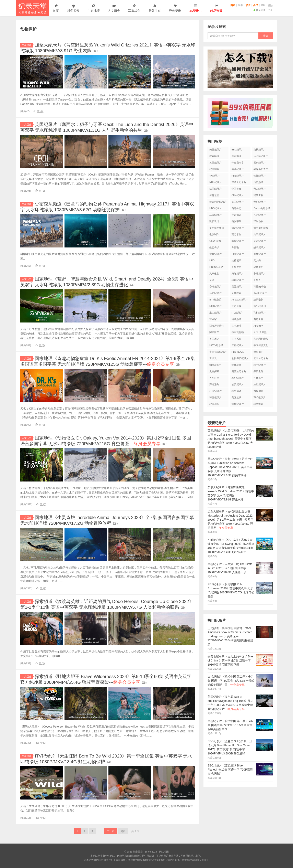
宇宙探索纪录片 (218, 352)
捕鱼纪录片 (238, 404)
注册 (270, 10)
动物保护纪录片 (240, 358)
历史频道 (258, 182)
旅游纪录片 (260, 384)
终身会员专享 (261, 169)
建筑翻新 (258, 300)
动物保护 (258, 267)
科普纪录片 (238, 280)
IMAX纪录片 (260, 293)
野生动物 (258, 221)
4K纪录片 (215, 176)
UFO (212, 261)
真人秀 (257, 261)
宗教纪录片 (215, 254)
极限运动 (236, 391)
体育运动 (214, 195)
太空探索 (214, 371)
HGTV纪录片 (216, 345)
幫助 (263, 5)
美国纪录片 (215, 150)
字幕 (241, 5)
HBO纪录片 (216, 208)
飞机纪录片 (260, 313)
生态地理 (94, 8)
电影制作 (214, 234)
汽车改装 (214, 274)
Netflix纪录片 (261, 156)
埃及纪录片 (238, 384)
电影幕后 (236, 221)
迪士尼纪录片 (261, 228)
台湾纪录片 (215, 287)
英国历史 (214, 339)
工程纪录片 (238, 345)
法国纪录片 (215, 189)
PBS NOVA (238, 352)
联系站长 (260, 10)
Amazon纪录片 (240, 300)
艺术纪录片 (260, 215)
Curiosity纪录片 (262, 208)
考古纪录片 (260, 189)
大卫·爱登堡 (260, 332)
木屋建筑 (258, 391)
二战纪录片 (215, 215)
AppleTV (258, 326)
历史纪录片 (215, 293)
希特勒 (235, 247)
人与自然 (214, 378)
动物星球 (236, 365)
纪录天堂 (33, 8)
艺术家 (213, 319)
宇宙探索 (236, 215)
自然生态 (236, 208)
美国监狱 (236, 398)
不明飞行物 (238, 332)
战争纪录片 (260, 247)
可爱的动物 (260, 287)
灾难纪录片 (260, 241)
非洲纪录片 (260, 274)
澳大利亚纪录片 (218, 202)
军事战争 (134, 8)
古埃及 (213, 358)
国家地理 (236, 156)
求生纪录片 (215, 313)
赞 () (38, 111)
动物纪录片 (260, 176)
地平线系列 (260, 306)
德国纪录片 (238, 202)
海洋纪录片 (238, 274)
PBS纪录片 (238, 176)
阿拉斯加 (214, 332)
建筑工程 (258, 195)
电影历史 (258, 352)
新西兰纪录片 (239, 371)
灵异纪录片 (238, 287)
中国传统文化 (261, 345)
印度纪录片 (215, 306)
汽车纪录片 (260, 234)
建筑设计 (214, 221)
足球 (212, 280)
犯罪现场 (214, 404)
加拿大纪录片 (239, 182)
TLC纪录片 (260, 398)
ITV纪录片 (237, 313)
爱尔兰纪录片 (261, 358)
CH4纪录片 (238, 195)
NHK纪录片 (216, 182)
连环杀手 (258, 378)
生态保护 (214, 247)
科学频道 (236, 319)
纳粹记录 (236, 261)
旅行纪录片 (238, 228)
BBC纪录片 (238, 150)
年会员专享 (238, 163)
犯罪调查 (214, 169)
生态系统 (236, 339)
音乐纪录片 (260, 202)
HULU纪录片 (216, 267)
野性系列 (214, 384)
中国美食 (236, 189)
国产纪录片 (260, 163)
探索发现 (258, 371)
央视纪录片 (260, 150)
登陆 (270, 6)
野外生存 (155, 8)
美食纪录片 (238, 169)
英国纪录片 (215, 163)
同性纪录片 (260, 254)
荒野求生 (236, 234)
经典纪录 (175, 8)
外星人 (257, 280)
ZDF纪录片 (238, 378)
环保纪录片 (215, 391)
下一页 (111, 831)
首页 (56, 8)
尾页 (123, 831)
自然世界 (258, 319)
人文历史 (114, 8)
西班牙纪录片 (217, 326)
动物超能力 (215, 365)
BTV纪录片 (215, 300)
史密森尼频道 (217, 228)
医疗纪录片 (238, 241)
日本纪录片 (238, 254)
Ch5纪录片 (215, 241)
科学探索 (73, 8)
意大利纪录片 (261, 339)
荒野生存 (236, 306)
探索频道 (214, 156)
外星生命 (236, 267)
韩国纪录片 (215, 398)
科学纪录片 (260, 365)
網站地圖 (164, 852)
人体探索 (236, 293)
